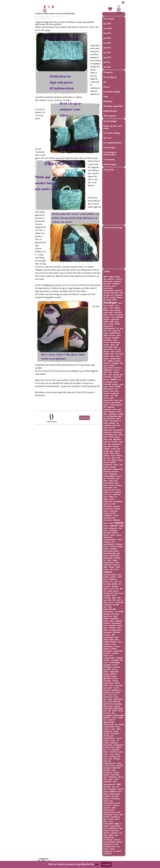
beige (110, 699)
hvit (116, 389)
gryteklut (107, 653)
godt (112, 736)
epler (109, 560)
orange (106, 451)
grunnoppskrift (110, 784)
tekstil (106, 462)
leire (119, 628)
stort (113, 729)
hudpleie (115, 586)
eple (121, 363)
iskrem (117, 509)
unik (112, 321)
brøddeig (117, 558)
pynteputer (114, 511)
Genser (114, 717)
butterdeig (115, 775)
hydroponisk (108, 483)
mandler (116, 338)
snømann (107, 542)
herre (120, 792)
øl (120, 421)
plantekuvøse (109, 389)
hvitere (106, 421)
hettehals (113, 756)
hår (105, 460)
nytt (105, 591)
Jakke (119, 729)
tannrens (107, 808)
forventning (108, 435)
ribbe (115, 616)
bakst (121, 752)
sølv (112, 295)
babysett (107, 442)
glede (117, 321)
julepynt (107, 799)
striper (112, 849)
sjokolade (116, 494)
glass (105, 699)
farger (110, 779)
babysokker (118, 699)
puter (106, 315)
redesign (107, 595)
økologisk (114, 549)
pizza (116, 483)
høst (121, 375)
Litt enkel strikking (112, 133)
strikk (111, 324)
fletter (106, 310)
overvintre (108, 805)
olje (109, 444)
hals (119, 449)
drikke (106, 499)
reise (113, 317)
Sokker (106, 396)
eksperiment (108, 368)
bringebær (108, 632)
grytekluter (108, 340)
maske (119, 535)
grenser (115, 678)
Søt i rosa (108, 138)
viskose (113, 791)
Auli (116, 396)
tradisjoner (113, 579)
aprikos (118, 310)
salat (105, 759)
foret (122, 293)
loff (105, 695)
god (120, 409)
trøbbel (111, 365)
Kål (119, 756)
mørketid (112, 412)
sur (114, 851)
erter (115, 340)
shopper (107, 319)
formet (117, 646)
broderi (117, 324)
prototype (116, 667)
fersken (116, 372)
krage (106, 621)
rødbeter (113, 467)
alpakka (117, 439)
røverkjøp (115, 660)
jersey (106, 556)
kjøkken (107, 649)
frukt (114, 770)
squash (117, 706)
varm (106, 474)
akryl (115, 695)
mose (121, 815)
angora (117, 437)
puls (105, 711)
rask (111, 656)
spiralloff (107, 284)
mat (113, 490)
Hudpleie (107, 717)
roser (111, 308)
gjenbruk (107, 678)
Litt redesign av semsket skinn (110, 153)
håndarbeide (118, 708)
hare (105, 828)
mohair (113, 513)
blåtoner (119, 544)
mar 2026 (108, 28)
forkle (106, 546)
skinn (106, 602)
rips (105, 279)
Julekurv (107, 363)
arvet (111, 754)
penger (106, 826)
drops (106, 835)
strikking (107, 425)
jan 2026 (107, 38)
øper (118, 478)
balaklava (119, 295)
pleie (112, 398)
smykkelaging (114, 662)
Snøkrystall (108, 347)
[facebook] (45, 7)
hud (105, 701)
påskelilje (116, 749)
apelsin (120, 789)
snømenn (107, 598)
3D (105, 82)
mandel (106, 733)
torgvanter (119, 685)
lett (116, 349)
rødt (118, 553)
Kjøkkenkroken (110, 111)
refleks (117, 683)
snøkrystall (108, 312)
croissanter (116, 425)
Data (105, 706)
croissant (107, 713)
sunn (114, 598)
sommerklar (108, 400)
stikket (106, 321)
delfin (121, 717)
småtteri (116, 805)
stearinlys (115, 471)
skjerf (106, 335)
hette (111, 685)
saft (119, 584)
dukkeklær (117, 768)
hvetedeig (107, 584)
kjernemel (107, 768)
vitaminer (112, 625)
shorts (118, 351)
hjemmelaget (109, 290)
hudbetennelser (110, 328)
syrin (116, 581)
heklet (114, 379)
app (113, 787)
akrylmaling (115, 342)
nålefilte (107, 449)
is (121, 824)
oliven (106, 589)
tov (122, 600)
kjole (121, 526)
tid (105, 458)
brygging (115, 363)
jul (116, 724)
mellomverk (108, 844)
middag (119, 658)
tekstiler (107, 660)
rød (112, 396)
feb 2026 (107, 33)
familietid (114, 619)
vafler (114, 808)
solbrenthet (108, 651)
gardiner (119, 621)
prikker (113, 577)
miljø (106, 640)
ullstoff (106, 736)
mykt (106, 365)
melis (106, 372)
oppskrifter (115, 672)
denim (121, 460)
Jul (120, 380)
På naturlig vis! (110, 77)
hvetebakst (108, 772)
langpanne (108, 851)
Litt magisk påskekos (113, 143)
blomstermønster (110, 575)
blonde (112, 567)
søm (119, 784)
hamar (106, 467)
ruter (106, 662)
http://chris (108, 616)
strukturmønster (116, 405)
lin (114, 504)
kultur (106, 752)
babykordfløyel (109, 476)
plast (116, 593)
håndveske (115, 831)
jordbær (113, 674)
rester (110, 695)
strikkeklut (108, 708)
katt (105, 749)
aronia (113, 449)
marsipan (107, 681)
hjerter (106, 672)
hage (105, 528)
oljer (115, 487)
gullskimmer (109, 646)
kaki (120, 575)
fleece (106, 414)
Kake (106, 523)
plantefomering (110, 553)
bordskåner (115, 817)
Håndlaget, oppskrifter (113, 106)
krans (116, 815)
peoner (112, 485)
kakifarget (108, 377)
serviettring (119, 602)
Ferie (112, 391)
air (116, 497)
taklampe (119, 317)
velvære (119, 279)
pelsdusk (107, 644)
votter (111, 821)
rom (117, 787)
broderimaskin (109, 842)
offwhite (107, 676)
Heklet (119, 747)
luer (109, 460)
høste (110, 759)
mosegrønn (113, 528)
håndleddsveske (110, 763)
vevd (117, 305)
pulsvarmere (109, 612)
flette (105, 481)
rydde (106, 333)
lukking (112, 423)
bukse (111, 497)
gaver (120, 303)
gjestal (106, 297)
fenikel (106, 549)
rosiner (116, 515)
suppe (106, 801)
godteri (106, 704)
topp (111, 277)
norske (119, 412)
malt (109, 458)
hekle (121, 611)
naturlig (107, 847)
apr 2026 (107, 24)
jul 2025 (107, 62)
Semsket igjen (110, 148)
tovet (118, 458)
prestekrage (108, 840)
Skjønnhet (111, 407)
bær (117, 589)
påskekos (107, 796)
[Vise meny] (123, 2)
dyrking (116, 772)
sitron (115, 782)
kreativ (106, 342)
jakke (114, 584)
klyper (111, 706)
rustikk (121, 414)
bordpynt (107, 586)
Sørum (111, 819)
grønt (106, 437)
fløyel (119, 851)
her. (97, 864)
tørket (121, 711)
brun (121, 593)
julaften (107, 775)
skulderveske (109, 724)
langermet (117, 281)
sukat (113, 351)
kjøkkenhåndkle (110, 609)
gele (112, 451)
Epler (117, 562)
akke (113, 458)
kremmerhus (115, 826)
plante (111, 640)
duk (109, 711)
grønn (106, 569)
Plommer (107, 690)
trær (110, 494)
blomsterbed (108, 326)
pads (111, 801)
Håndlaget (108, 101)
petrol (118, 490)
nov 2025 (107, 43)
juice (105, 331)
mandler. (107, 770)
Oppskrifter (108, 501)
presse (119, 738)
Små (105, 779)
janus (106, 308)
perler (114, 286)
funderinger (108, 815)
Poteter (113, 335)
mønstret (116, 565)
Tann (112, 453)
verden (106, 513)
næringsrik (119, 315)
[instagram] (45, 11)
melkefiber (108, 515)
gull (117, 614)
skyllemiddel (108, 824)
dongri (106, 359)
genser (106, 356)
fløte (105, 789)
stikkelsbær (108, 537)
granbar (117, 506)
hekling (117, 759)
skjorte (106, 535)
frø (118, 328)
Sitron (119, 763)
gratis (118, 803)
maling (121, 724)
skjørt (106, 511)
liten (105, 720)
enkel (106, 428)
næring (119, 485)
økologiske (108, 605)
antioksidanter (109, 544)
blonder (117, 277)
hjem (109, 600)
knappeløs (107, 409)
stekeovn (107, 729)
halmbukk (107, 782)
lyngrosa (107, 623)
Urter (116, 569)
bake (110, 591)
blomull (106, 692)
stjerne (116, 688)
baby (112, 356)
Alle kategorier (110, 116)
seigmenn (118, 492)
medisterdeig (117, 469)
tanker (120, 540)
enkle (51, 19)
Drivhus (118, 361)
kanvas (115, 669)
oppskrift (114, 526)
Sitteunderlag (109, 837)
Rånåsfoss (117, 632)
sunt (105, 412)
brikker (120, 546)
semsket (107, 393)
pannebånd (108, 382)
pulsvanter (108, 446)
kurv (114, 542)
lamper (120, 297)
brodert (106, 581)
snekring (107, 293)
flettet (106, 630)
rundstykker (118, 651)
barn (105, 324)
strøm (106, 628)
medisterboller (109, 727)
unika (117, 824)
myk (110, 439)
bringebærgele (114, 794)
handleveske (116, 690)
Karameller (108, 688)
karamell (113, 546)
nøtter (114, 595)
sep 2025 (107, 53)
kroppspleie (108, 715)
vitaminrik (115, 319)
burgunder (108, 853)
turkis (120, 625)
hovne (106, 756)
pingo (106, 386)
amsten (117, 451)
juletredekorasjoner (111, 551)
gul (119, 600)
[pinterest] (53, 7)
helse (105, 305)
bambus (113, 297)
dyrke (111, 315)
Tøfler (39, 19)
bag (105, 600)
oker (113, 713)
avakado (107, 286)
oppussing (107, 469)
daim (106, 439)
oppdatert (107, 669)
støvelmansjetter (110, 540)
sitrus (116, 844)
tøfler (106, 567)
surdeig (106, 593)
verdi (121, 442)
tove (118, 847)
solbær (112, 621)
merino (119, 455)
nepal (116, 347)
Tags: (121, 828)
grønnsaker (116, 444)
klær (110, 372)
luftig (106, 794)
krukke (116, 446)
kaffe (117, 356)
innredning (115, 799)
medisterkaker (115, 333)
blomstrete (108, 565)
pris (121, 328)
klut (105, 444)
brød (113, 455)
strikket (47, 19)
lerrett (113, 747)
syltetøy (106, 740)
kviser (106, 754)
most (105, 625)
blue (117, 835)
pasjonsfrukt (109, 683)
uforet (118, 419)
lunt (117, 345)
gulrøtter (111, 279)
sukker (116, 465)
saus (105, 607)
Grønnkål (107, 384)
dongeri (107, 351)
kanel (118, 812)
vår (118, 740)
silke (106, 277)
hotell (111, 437)
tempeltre (119, 766)
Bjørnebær (108, 430)
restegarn (107, 665)
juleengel (107, 533)
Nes (105, 560)
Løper (106, 405)
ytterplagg (113, 530)
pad (116, 612)
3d (120, 581)
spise (121, 400)
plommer (115, 833)
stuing (106, 792)
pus (121, 833)
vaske (121, 384)
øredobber (116, 284)
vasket (117, 754)
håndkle (107, 614)
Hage (106, 96)
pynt (116, 481)
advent (121, 777)
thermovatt (108, 520)
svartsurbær (108, 509)
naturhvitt (117, 312)
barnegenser (118, 430)
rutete (114, 644)
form (116, 400)
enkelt (106, 656)
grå (112, 593)
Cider (119, 598)
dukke (113, 535)
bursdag (107, 518)
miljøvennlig (119, 715)
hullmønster (108, 370)
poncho (106, 577)
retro (115, 382)
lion (112, 704)
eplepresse (117, 331)
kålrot (116, 779)
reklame (115, 533)
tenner (116, 697)
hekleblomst (113, 828)
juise (105, 819)
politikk (112, 462)
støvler (106, 398)
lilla (121, 589)
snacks (106, 391)
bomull (119, 523)
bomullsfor (112, 789)
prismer (107, 380)
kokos (113, 518)
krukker (107, 317)
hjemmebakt (114, 556)
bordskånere (118, 745)
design (118, 386)
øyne (120, 528)
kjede (112, 354)
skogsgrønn (108, 558)
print (117, 391)
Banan (106, 526)
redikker (115, 653)
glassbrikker (116, 403)
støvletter (107, 787)
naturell (107, 831)
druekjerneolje (109, 812)
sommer (115, 681)
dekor (115, 711)
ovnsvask (107, 490)
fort (105, 478)
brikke (106, 492)
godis (110, 701)
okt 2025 (107, 48)
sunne (121, 435)
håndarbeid (108, 506)
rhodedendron (109, 803)
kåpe (105, 579)
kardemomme (115, 359)
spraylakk (107, 300)
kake (117, 640)
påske (112, 345)
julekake (117, 520)
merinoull (117, 377)
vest (109, 749)
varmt (112, 589)
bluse (119, 335)
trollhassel (107, 432)
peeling (116, 375)
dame (106, 530)
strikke (107, 618)
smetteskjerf (116, 623)
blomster (119, 290)
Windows (113, 628)
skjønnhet (113, 414)
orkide (106, 453)
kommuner (108, 465)
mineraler (117, 701)
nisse (112, 310)
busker (111, 305)
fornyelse (107, 635)
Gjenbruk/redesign (112, 92)
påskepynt (114, 743)
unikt (106, 497)
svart (120, 577)
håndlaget (110, 302)
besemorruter (109, 810)
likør (105, 821)
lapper (115, 560)
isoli (105, 494)
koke (119, 642)
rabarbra (112, 720)
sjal (117, 423)
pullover (107, 455)
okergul (106, 295)
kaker (106, 485)
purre (111, 602)
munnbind (114, 421)
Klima (112, 499)
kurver (117, 370)
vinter (113, 740)
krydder (116, 605)
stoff (110, 607)
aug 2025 (107, 57)
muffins (110, 361)
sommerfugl (108, 637)
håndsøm (111, 478)
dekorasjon (108, 281)
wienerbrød (108, 288)
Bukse (111, 835)
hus (121, 465)
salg (112, 692)
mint (111, 569)
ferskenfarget (109, 562)
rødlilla (106, 642)
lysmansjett (108, 745)
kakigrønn (113, 777)
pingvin (115, 384)
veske (106, 685)
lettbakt (119, 842)
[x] (49, 7)
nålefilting (118, 501)
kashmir (107, 403)
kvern (119, 476)
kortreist (118, 368)
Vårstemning (109, 159)
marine (106, 345)
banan (106, 849)
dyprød (114, 676)
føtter (113, 847)
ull (113, 635)
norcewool (107, 504)
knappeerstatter (115, 630)
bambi (116, 731)
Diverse (107, 87)
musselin (115, 796)
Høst (114, 600)
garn (115, 435)
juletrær (107, 833)
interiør (114, 442)
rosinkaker (113, 474)
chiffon (118, 692)
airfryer (117, 308)
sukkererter (108, 697)
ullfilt (115, 300)
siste (105, 375)
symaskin (107, 338)
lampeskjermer (109, 738)
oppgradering (109, 722)
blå (116, 354)
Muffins (113, 642)
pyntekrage (117, 432)
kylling (106, 674)
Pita (110, 331)
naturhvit (114, 752)
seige (105, 761)
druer (121, 354)
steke (110, 375)
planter (116, 591)
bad (111, 492)
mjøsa (111, 523)
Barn (118, 727)
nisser (115, 409)
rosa (113, 614)
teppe (111, 481)
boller (117, 453)
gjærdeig (118, 704)
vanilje (106, 354)
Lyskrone (115, 293)
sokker (43, 19)
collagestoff (108, 731)
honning (107, 471)
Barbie (114, 460)
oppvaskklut (108, 349)
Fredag (106, 747)
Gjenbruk (115, 393)
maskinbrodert (109, 658)
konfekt (107, 817)
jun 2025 (107, 67)
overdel (112, 428)
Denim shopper (110, 164)
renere (117, 819)
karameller (115, 733)
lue (110, 761)
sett (105, 361)
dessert (115, 665)
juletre (112, 386)
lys (112, 581)
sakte (106, 777)
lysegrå (106, 743)
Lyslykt (106, 766)
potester (117, 840)
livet (121, 660)
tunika (116, 637)
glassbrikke (108, 487)
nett (119, 349)
